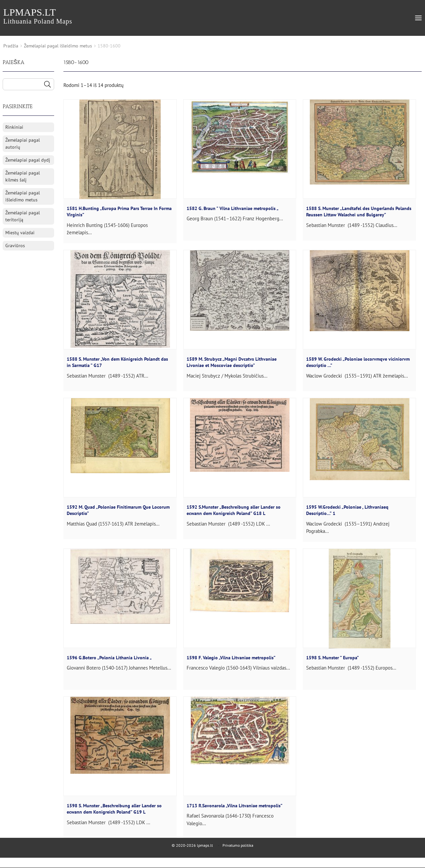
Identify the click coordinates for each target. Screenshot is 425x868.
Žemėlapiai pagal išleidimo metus (58, 46)
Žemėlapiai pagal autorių (23, 144)
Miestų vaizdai (20, 233)
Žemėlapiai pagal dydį (28, 160)
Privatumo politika (238, 845)
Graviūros (15, 246)
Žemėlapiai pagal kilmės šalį (23, 176)
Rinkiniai (14, 127)
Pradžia (11, 46)
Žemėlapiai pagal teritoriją (23, 216)
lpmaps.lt (38, 16)
